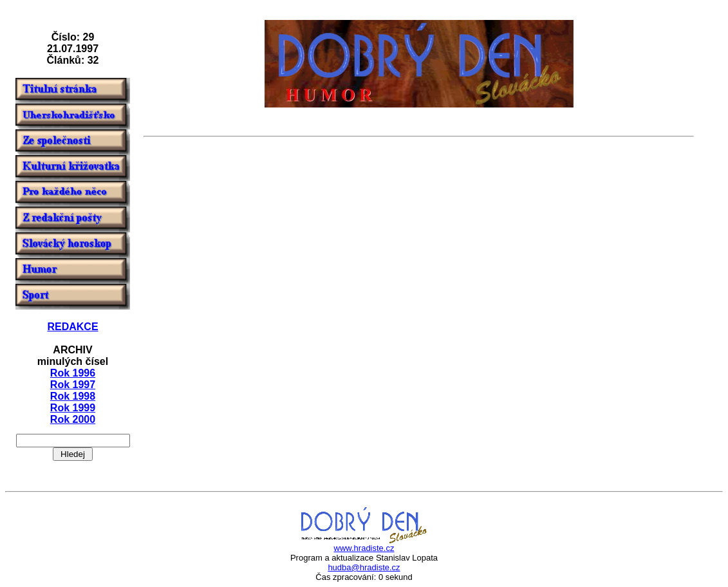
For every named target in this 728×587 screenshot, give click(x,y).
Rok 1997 (73, 385)
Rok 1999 (73, 408)
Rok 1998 (73, 396)
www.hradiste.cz (364, 548)
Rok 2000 (73, 419)
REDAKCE (72, 327)
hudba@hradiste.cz (364, 567)
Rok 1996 (73, 373)
